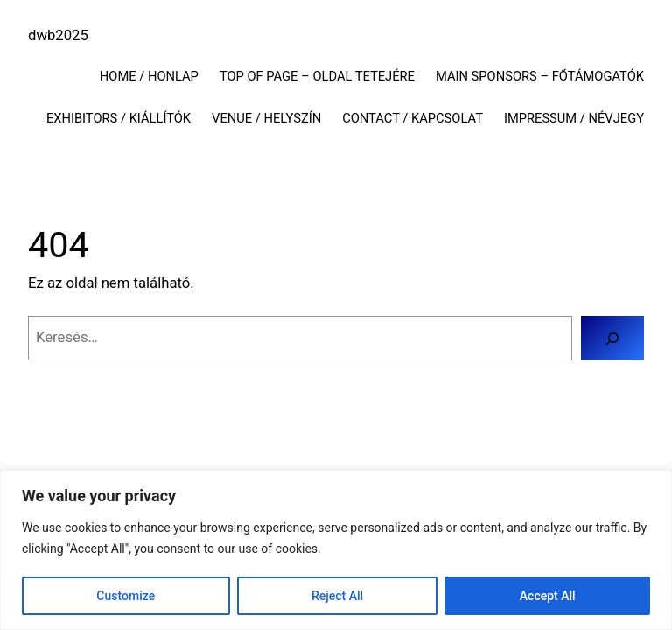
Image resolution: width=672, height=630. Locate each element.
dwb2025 (58, 35)
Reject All (337, 596)
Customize (126, 596)
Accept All (548, 596)
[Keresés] (613, 338)
